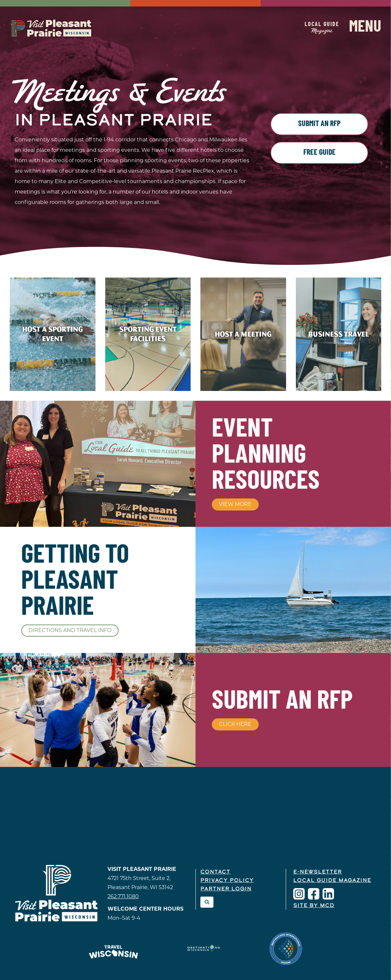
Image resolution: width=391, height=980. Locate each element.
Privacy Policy (227, 881)
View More (235, 504)
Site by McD (314, 906)
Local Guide (322, 28)
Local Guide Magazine (332, 881)
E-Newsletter (318, 872)
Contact (215, 872)
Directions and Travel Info (70, 630)
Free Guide (319, 153)
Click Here (235, 724)
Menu (365, 28)
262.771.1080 (123, 896)
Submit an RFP (319, 124)
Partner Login (226, 889)
